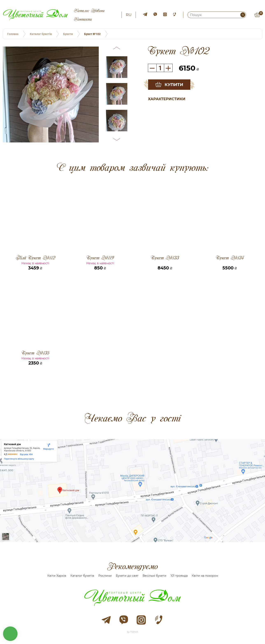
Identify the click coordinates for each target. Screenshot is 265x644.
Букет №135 (35, 353)
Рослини (105, 576)
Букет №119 (100, 258)
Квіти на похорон (205, 576)
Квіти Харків (57, 576)
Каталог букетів (82, 576)
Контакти (83, 19)
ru (129, 15)
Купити (174, 85)
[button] (117, 49)
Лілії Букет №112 (35, 258)
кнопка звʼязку (10, 634)
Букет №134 (230, 258)
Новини (98, 11)
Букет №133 (165, 258)
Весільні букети (155, 576)
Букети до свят (127, 576)
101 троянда (179, 576)
